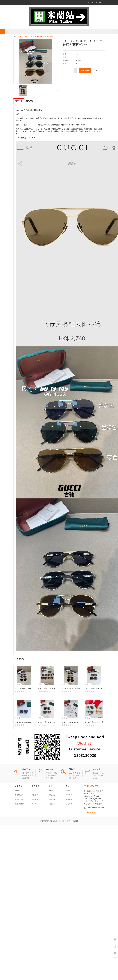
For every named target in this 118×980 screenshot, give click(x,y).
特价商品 (52, 791)
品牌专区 (52, 799)
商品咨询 (30, 101)
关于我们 (18, 791)
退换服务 (35, 795)
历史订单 (69, 795)
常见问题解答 (20, 804)
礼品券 (34, 804)
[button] (14, 90)
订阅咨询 (69, 804)
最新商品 (52, 795)
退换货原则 (19, 799)
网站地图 (35, 799)
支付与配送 (19, 795)
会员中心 (69, 791)
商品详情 (19, 101)
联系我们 (35, 791)
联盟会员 (52, 804)
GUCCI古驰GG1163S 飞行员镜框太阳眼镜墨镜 (35, 37)
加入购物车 (85, 70)
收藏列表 (69, 799)
